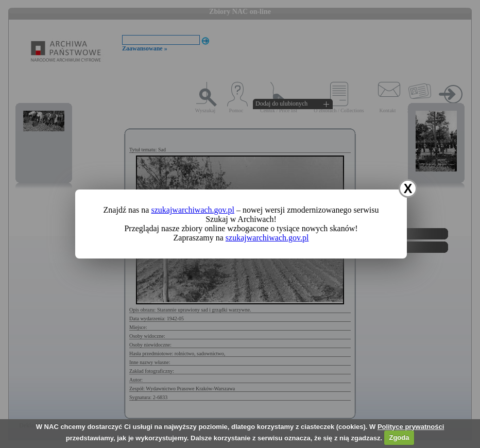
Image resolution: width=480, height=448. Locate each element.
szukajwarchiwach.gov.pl (193, 210)
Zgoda (399, 437)
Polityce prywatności (411, 427)
